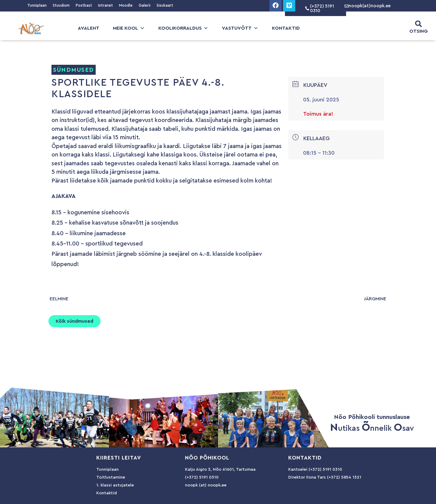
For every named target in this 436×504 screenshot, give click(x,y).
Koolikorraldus (183, 28)
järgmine (375, 299)
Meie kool (129, 28)
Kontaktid (286, 28)
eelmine (59, 299)
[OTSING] (418, 24)
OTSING (419, 31)
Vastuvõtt (240, 28)
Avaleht (89, 28)
